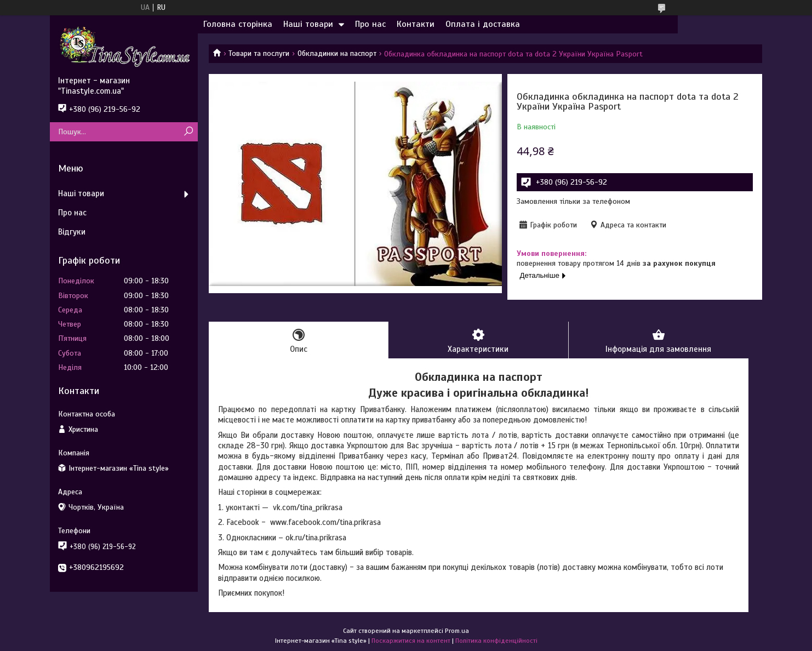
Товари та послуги (259, 53)
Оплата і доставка (483, 24)
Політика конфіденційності (496, 641)
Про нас (370, 24)
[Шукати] (188, 132)
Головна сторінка (238, 24)
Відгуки (72, 232)
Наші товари (308, 24)
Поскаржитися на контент (411, 641)
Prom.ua (457, 631)
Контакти (416, 24)
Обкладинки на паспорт (337, 53)
